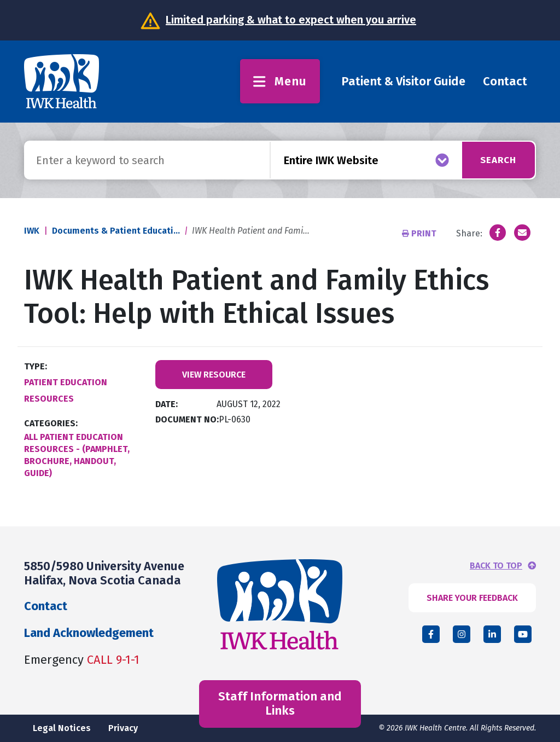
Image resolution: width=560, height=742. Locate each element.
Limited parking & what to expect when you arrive (291, 20)
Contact (505, 81)
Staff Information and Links (280, 703)
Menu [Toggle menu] (280, 81)
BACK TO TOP (496, 566)
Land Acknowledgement (89, 633)
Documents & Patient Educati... (116, 231)
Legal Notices (62, 728)
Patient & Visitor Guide (403, 81)
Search (495, 160)
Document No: (187, 419)
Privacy (123, 728)
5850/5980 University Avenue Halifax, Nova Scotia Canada (104, 573)
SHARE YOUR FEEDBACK (472, 598)
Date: (167, 404)
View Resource (214, 375)
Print (420, 233)
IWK (32, 231)
